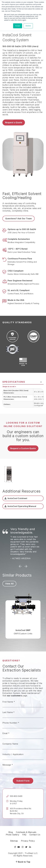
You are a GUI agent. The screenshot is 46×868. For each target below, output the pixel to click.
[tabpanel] (23, 398)
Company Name (10, 744)
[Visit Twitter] (26, 847)
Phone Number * (11, 723)
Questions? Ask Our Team (18, 219)
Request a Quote (14, 122)
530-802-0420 (16, 796)
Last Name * (9, 712)
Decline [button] (28, 26)
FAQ (24, 835)
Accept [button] (18, 26)
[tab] (23, 382)
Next (26, 566)
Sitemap (14, 841)
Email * (6, 733)
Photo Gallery (12, 835)
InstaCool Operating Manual (22, 506)
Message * (8, 765)
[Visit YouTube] (19, 847)
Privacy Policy (28, 841)
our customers (14, 696)
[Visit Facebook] (15, 847)
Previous (20, 566)
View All (9, 584)
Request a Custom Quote (23, 448)
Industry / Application (13, 754)
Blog (11, 832)
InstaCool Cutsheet (17, 498)
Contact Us (35, 835)
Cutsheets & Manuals (26, 832)
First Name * (9, 702)
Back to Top (23, 862)
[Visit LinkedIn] (30, 847)
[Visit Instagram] (23, 847)
